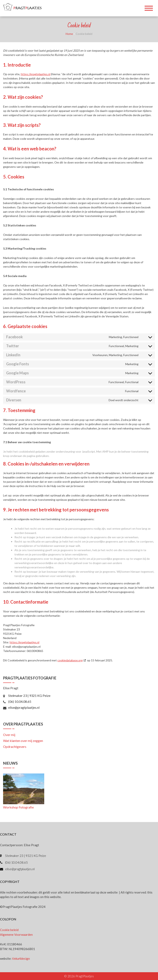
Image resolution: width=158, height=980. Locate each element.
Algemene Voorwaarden (16, 935)
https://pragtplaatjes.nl (36, 74)
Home (69, 34)
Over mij (9, 735)
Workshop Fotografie (18, 807)
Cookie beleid (9, 930)
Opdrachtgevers (15, 747)
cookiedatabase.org (70, 660)
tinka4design (21, 958)
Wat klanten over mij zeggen (23, 741)
